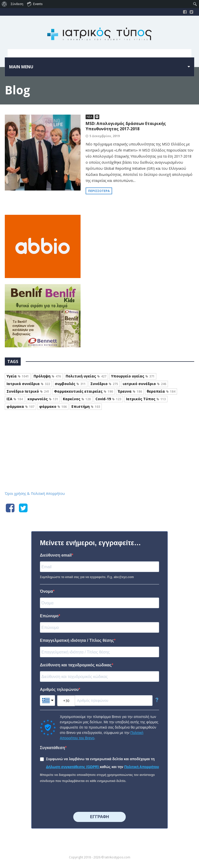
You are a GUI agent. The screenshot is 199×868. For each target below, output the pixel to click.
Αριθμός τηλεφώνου (59, 690)
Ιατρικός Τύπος (146, 399)
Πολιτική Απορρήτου (142, 767)
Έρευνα (130, 391)
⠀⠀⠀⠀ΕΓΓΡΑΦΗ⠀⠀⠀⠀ (99, 817)
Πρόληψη (47, 376)
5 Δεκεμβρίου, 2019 (105, 136)
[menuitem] (4, 4)
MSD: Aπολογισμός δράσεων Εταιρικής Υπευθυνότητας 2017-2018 (126, 126)
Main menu (21, 67)
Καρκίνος (77, 399)
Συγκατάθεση (53, 748)
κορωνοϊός (43, 399)
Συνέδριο (104, 384)
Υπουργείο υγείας (133, 376)
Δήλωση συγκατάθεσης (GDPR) (73, 767)
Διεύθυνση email (56, 555)
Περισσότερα (99, 191)
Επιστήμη (86, 406)
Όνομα (46, 591)
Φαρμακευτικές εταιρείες (83, 391)
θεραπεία (161, 391)
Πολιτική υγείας (86, 376)
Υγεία (18, 376)
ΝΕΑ (90, 117)
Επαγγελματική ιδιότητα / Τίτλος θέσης (77, 640)
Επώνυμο (49, 616)
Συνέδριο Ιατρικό (28, 391)
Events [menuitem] (35, 4)
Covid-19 (108, 399)
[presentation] (78, 798)
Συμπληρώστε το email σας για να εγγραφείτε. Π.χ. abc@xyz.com (87, 577)
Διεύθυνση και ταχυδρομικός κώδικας (76, 665)
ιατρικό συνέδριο (144, 384)
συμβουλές (70, 384)
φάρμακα (20, 406)
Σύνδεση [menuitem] (17, 4)
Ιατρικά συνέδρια (28, 384)
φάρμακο (53, 406)
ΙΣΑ (15, 399)
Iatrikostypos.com (100, 437)
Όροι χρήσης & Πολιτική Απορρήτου (35, 493)
